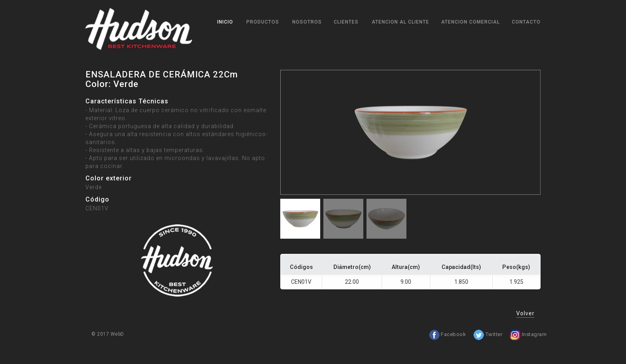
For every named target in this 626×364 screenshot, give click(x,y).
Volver (525, 313)
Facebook (448, 335)
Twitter (488, 335)
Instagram (528, 335)
